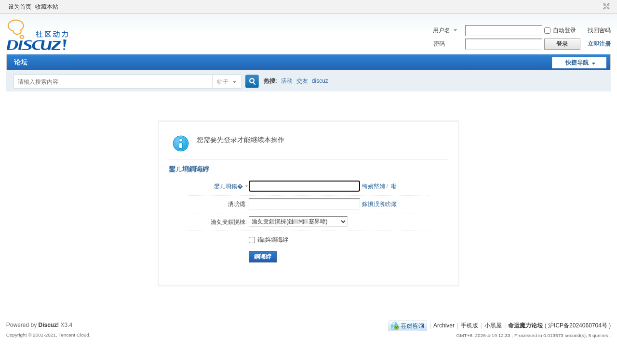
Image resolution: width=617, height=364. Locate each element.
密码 (439, 44)
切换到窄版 (605, 7)
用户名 (442, 30)
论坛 (21, 62)
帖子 (223, 82)
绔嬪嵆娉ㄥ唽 (379, 186)
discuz (320, 81)
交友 (302, 81)
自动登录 (560, 30)
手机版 (469, 325)
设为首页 (20, 7)
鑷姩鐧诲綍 (268, 240)
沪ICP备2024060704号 (578, 325)
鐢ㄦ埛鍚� (228, 186)
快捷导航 (577, 63)
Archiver (444, 325)
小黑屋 (493, 325)
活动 (287, 81)
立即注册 (599, 44)
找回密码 (599, 30)
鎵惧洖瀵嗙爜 (379, 204)
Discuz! (49, 325)
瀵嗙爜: (237, 204)
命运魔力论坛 (525, 325)
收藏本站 (47, 7)
